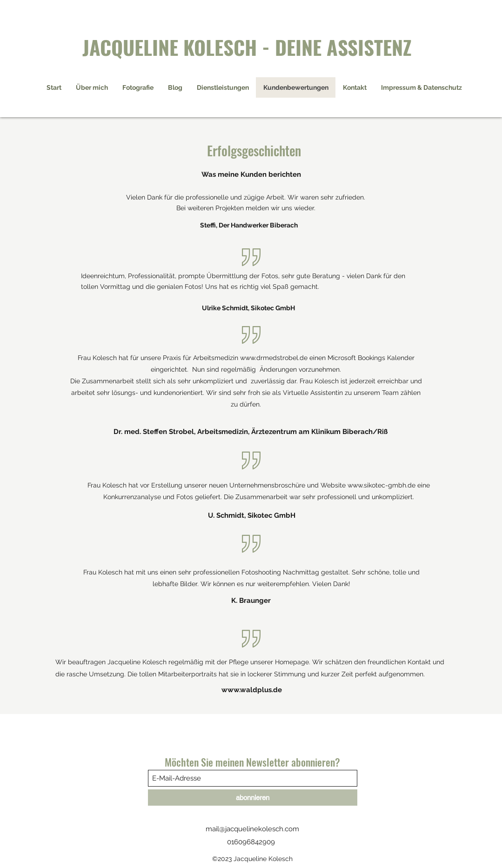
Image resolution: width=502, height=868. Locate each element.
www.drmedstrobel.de (274, 358)
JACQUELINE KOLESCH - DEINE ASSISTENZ (247, 47)
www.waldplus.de (252, 690)
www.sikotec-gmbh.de (382, 485)
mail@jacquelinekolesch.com (252, 829)
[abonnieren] (253, 798)
